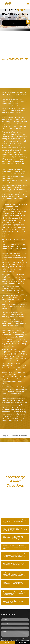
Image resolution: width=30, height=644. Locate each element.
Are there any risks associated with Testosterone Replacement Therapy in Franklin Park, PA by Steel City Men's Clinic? (15, 574)
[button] (28, 22)
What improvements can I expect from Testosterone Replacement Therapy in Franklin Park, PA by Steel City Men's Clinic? (15, 538)
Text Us (23, 643)
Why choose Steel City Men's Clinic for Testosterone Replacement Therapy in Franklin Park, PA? (13, 601)
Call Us (7, 643)
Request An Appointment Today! (15, 23)
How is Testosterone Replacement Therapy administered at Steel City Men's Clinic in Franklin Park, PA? (14, 593)
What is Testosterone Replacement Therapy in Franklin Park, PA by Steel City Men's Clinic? (14, 521)
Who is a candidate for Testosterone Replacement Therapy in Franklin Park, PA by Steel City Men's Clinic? (15, 529)
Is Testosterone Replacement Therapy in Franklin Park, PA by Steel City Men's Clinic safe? (14, 547)
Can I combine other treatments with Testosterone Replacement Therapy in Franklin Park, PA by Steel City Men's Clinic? (15, 584)
